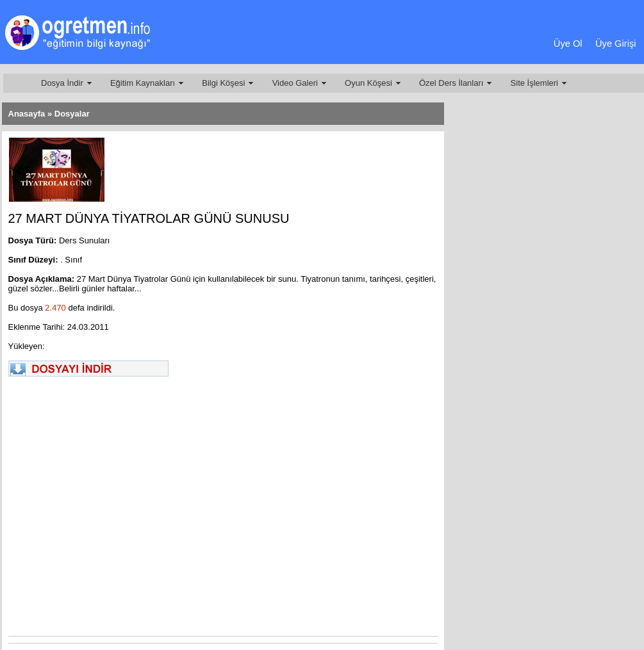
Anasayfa (27, 114)
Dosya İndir (62, 83)
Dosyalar (72, 114)
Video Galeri (295, 83)
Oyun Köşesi (368, 83)
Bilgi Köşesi (223, 83)
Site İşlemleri (534, 83)
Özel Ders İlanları (451, 83)
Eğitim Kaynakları (143, 83)
